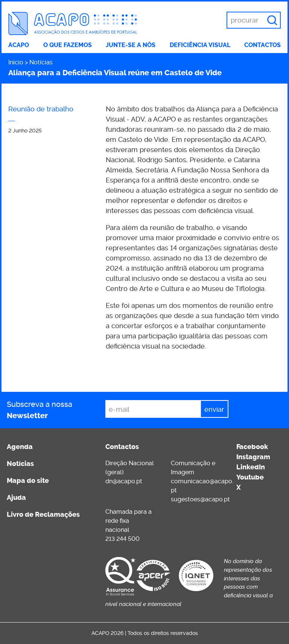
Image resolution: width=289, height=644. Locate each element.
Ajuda (16, 498)
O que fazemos (68, 45)
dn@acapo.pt (124, 481)
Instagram (253, 457)
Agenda (20, 447)
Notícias (41, 62)
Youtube (250, 477)
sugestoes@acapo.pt (200, 499)
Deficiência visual (200, 45)
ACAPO (19, 45)
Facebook (252, 447)
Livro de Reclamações (43, 515)
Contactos (262, 45)
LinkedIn (251, 467)
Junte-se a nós (131, 45)
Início (16, 62)
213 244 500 (122, 539)
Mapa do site (28, 481)
